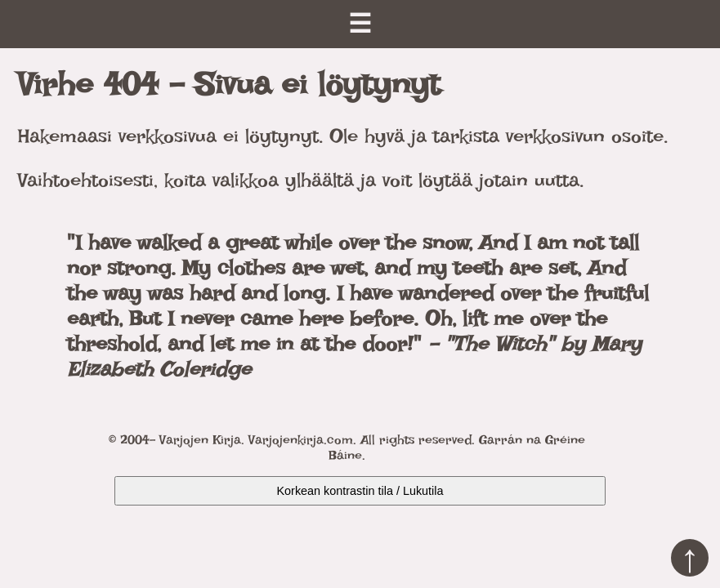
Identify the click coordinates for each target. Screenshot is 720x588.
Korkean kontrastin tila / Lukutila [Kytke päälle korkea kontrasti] (360, 491)
